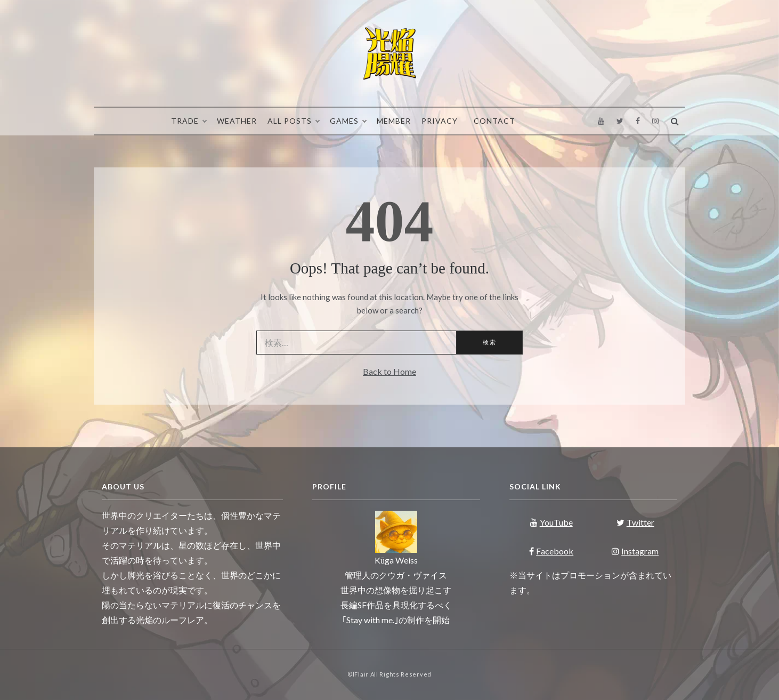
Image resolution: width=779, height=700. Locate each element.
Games (348, 121)
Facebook (551, 551)
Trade (189, 121)
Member (394, 121)
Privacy (440, 121)
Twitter (635, 522)
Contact (494, 121)
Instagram (635, 551)
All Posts (293, 121)
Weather (237, 121)
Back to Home (389, 371)
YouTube (551, 522)
